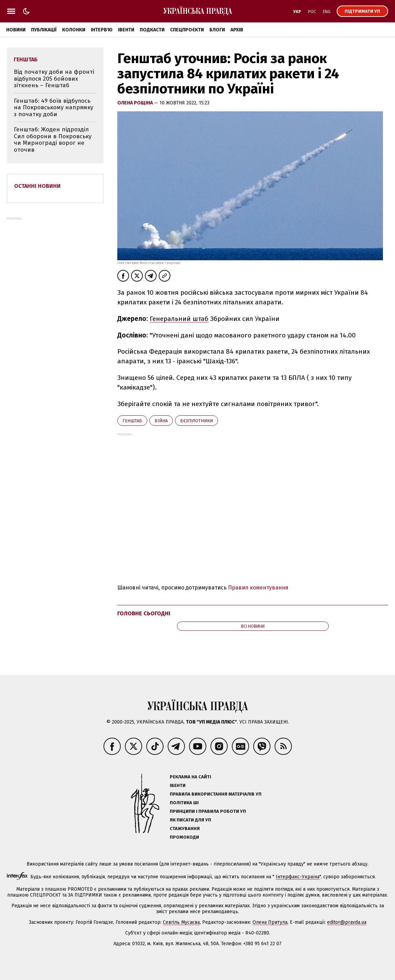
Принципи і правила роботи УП (208, 811)
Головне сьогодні (144, 613)
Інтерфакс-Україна (298, 877)
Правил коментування (258, 588)
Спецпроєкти (187, 30)
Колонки (74, 30)
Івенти (126, 30)
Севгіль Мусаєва (181, 922)
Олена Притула (270, 922)
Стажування (185, 829)
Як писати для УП (190, 820)
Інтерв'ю (102, 30)
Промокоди (184, 837)
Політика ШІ (184, 803)
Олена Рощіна (136, 103)
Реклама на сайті (190, 777)
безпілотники (196, 421)
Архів (237, 30)
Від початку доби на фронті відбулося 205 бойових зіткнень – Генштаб (54, 79)
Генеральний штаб (179, 319)
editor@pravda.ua (347, 922)
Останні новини (37, 186)
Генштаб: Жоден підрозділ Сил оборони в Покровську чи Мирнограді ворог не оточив (53, 140)
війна (161, 421)
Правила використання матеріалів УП (216, 794)
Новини (16, 30)
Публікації (44, 30)
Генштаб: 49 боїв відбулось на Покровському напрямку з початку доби (53, 108)
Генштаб (132, 421)
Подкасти (152, 30)
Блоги (217, 30)
